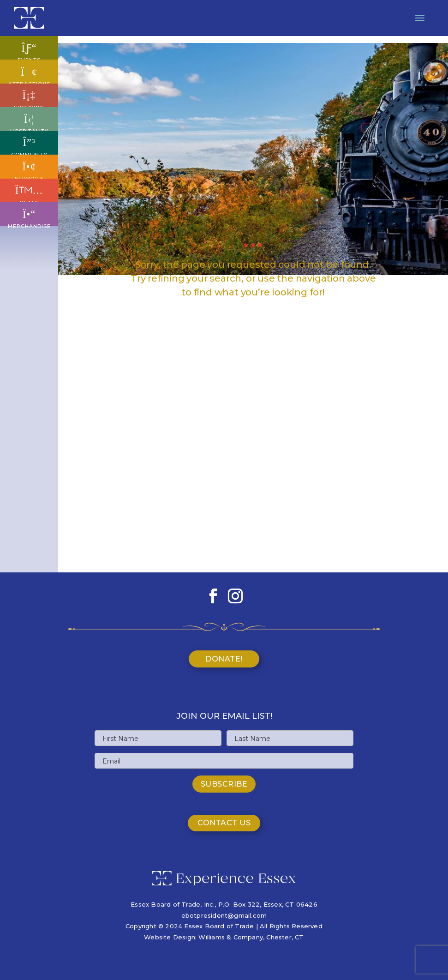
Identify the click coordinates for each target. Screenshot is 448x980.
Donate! (224, 659)
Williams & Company (231, 937)
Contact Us (224, 823)
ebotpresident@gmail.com (224, 915)
